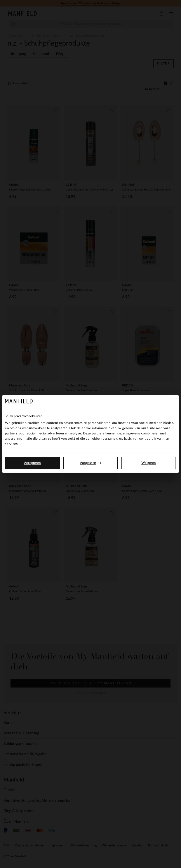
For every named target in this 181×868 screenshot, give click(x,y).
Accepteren (32, 463)
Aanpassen (91, 463)
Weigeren (149, 463)
